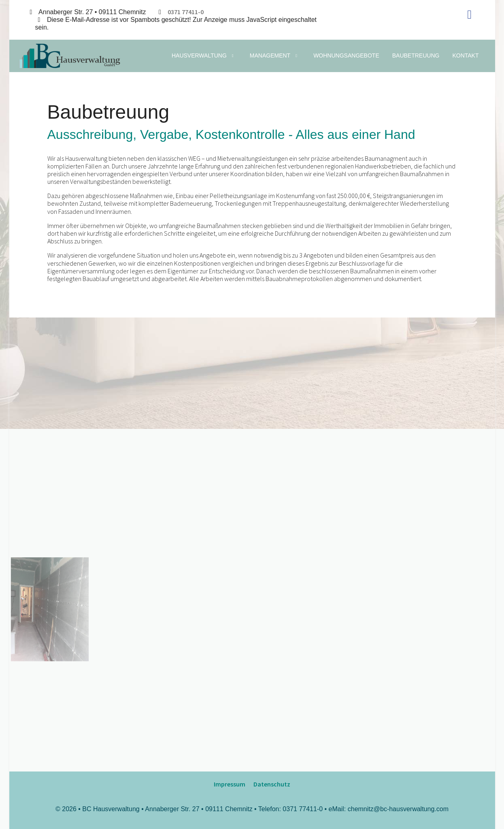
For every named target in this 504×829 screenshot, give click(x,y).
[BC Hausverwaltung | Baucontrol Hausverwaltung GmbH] (70, 56)
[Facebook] (470, 14)
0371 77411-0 (186, 12)
